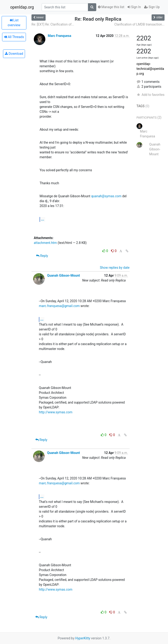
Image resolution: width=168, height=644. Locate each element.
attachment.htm (45, 243)
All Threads (14, 37)
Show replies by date (115, 268)
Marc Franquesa (59, 36)
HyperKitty (83, 638)
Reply (42, 256)
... (43, 219)
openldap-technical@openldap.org (150, 69)
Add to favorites (151, 95)
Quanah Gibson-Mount (63, 275)
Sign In (134, 7)
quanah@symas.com (106, 196)
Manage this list (111, 7)
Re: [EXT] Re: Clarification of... (53, 24)
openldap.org (22, 7)
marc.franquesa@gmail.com (59, 306)
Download (14, 54)
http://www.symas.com (56, 412)
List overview (14, 23)
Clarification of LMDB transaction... (139, 24)
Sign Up (152, 7)
